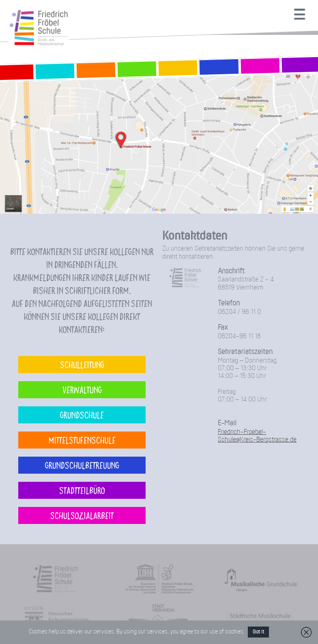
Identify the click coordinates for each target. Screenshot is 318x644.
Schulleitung (82, 364)
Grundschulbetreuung (82, 465)
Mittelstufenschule (82, 440)
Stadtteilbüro (82, 490)
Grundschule (82, 415)
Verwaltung (82, 390)
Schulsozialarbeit (82, 515)
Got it (258, 632)
